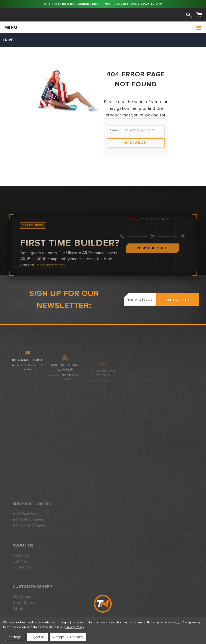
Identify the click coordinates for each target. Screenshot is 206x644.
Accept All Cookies (68, 637)
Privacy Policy (75, 627)
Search (136, 143)
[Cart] (199, 15)
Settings (15, 637)
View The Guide (153, 284)
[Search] (188, 15)
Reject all (37, 637)
